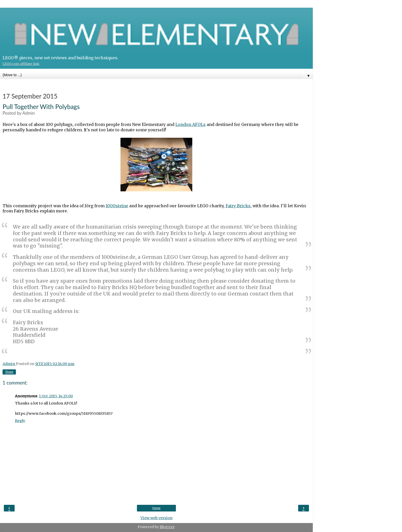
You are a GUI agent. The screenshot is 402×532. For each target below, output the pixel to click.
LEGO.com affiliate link (21, 64)
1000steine (117, 206)
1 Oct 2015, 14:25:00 (56, 396)
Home (156, 508)
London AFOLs (190, 124)
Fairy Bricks (238, 206)
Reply (20, 421)
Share (9, 372)
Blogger (167, 527)
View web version (157, 518)
